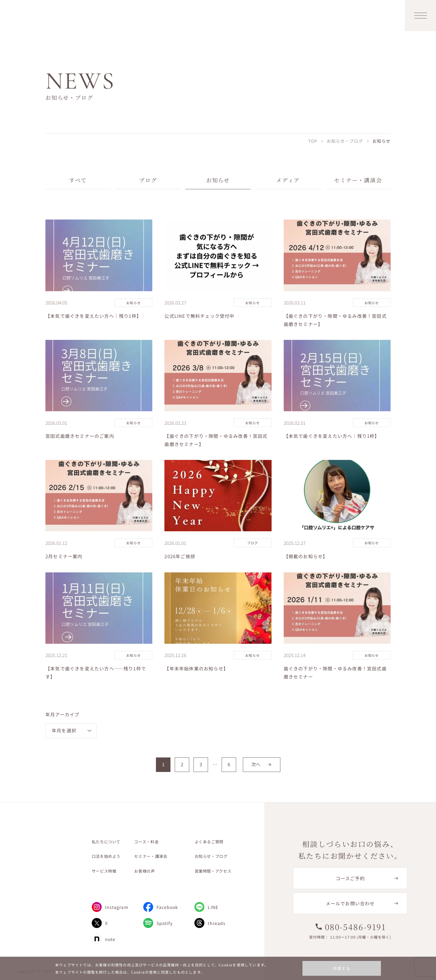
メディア (288, 180)
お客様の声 (144, 871)
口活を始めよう (106, 856)
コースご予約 (350, 878)
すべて (78, 180)
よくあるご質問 (209, 842)
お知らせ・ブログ (345, 141)
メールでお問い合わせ (350, 903)
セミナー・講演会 (358, 180)
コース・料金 (146, 842)
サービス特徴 (104, 871)
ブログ (148, 180)
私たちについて (106, 842)
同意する (342, 968)
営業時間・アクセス (213, 871)
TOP (313, 141)
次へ (262, 764)
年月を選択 (64, 730)
